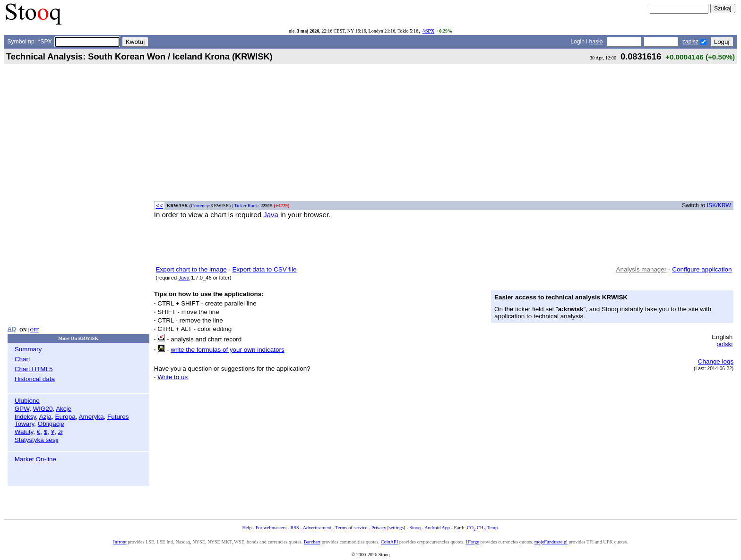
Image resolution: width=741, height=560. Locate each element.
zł (60, 432)
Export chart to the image (191, 269)
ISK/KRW (719, 205)
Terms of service (351, 528)
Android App (437, 528)
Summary (28, 349)
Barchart (312, 542)
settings (396, 528)
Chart (22, 359)
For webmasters (271, 528)
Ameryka (91, 417)
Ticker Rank (246, 206)
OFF (35, 330)
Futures (118, 417)
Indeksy (25, 417)
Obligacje (51, 424)
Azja (45, 417)
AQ (12, 329)
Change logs (716, 361)
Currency (200, 206)
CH (481, 528)
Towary (25, 424)
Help (247, 528)
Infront (120, 542)
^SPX (428, 31)
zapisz (690, 42)
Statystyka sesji (37, 440)
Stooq (415, 528)
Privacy (379, 528)
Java (271, 215)
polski (724, 344)
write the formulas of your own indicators (227, 350)
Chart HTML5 (34, 369)
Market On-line (35, 459)
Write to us (172, 377)
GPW (22, 409)
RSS (294, 528)
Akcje (64, 409)
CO (471, 528)
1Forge (472, 542)
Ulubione (27, 401)
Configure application (702, 269)
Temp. (493, 528)
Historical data (35, 379)
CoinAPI (389, 542)
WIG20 (43, 409)
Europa (65, 417)
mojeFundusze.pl (551, 542)
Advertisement (317, 528)
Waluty (24, 432)
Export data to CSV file (265, 269)
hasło (596, 42)
